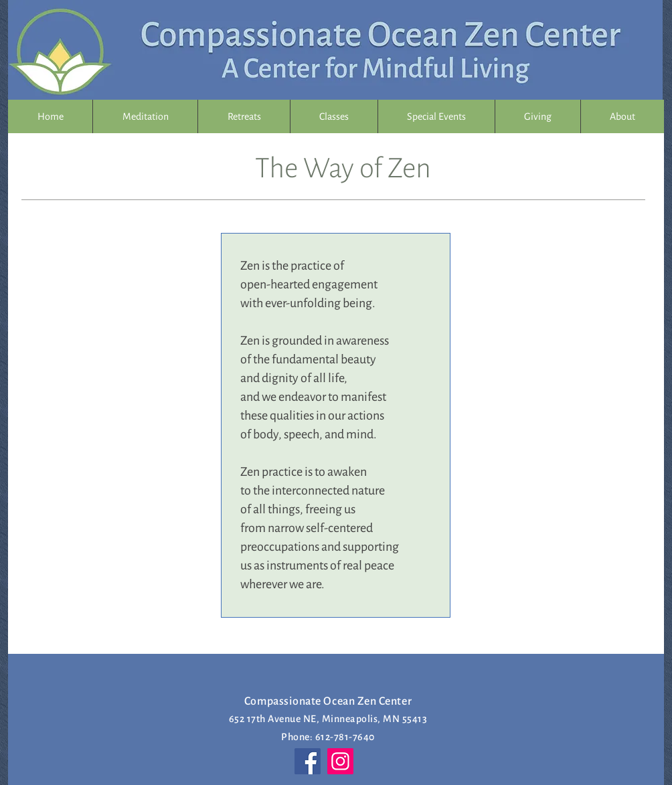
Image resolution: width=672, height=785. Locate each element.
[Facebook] (308, 761)
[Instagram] (340, 761)
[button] (244, 116)
